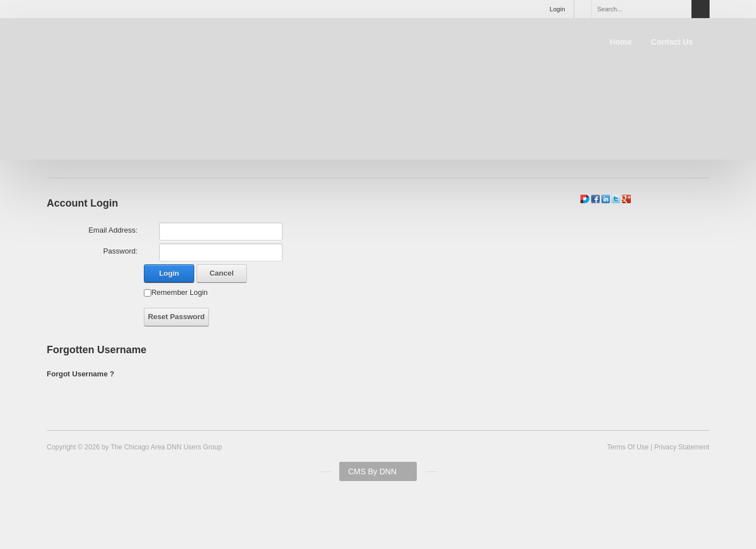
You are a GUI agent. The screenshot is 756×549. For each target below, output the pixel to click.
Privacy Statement (682, 447)
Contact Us (672, 42)
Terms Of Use (628, 447)
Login (558, 9)
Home (621, 42)
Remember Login (180, 292)
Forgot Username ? (81, 374)
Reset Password (176, 317)
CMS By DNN (373, 471)
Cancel (222, 273)
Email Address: (113, 230)
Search (701, 9)
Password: (120, 251)
